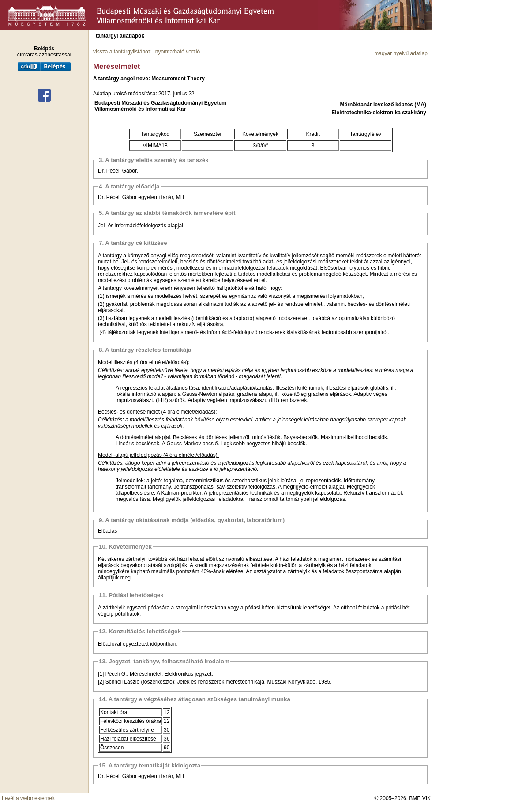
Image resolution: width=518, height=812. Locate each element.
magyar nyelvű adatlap (401, 53)
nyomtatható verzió (178, 52)
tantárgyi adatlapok (120, 36)
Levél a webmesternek (28, 798)
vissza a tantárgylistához (122, 52)
